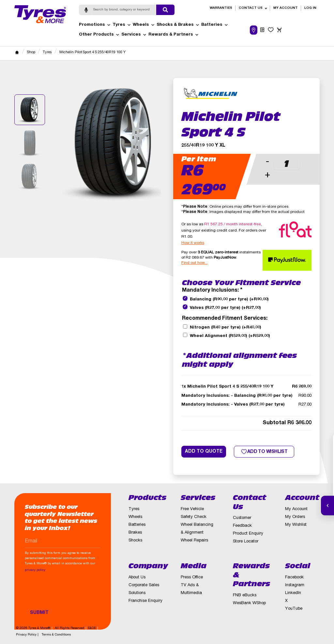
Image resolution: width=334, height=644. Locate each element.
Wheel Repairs (194, 541)
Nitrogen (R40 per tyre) (226, 328)
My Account (286, 8)
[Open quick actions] (327, 506)
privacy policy (35, 570)
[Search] (125, 10)
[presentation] (74, 594)
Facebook (294, 578)
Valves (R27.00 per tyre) (225, 308)
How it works (193, 243)
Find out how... (195, 263)
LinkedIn (293, 593)
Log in (310, 8)
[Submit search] (165, 10)
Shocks (135, 541)
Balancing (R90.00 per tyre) (229, 300)
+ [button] (267, 175)
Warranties (221, 8)
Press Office (192, 578)
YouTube (294, 609)
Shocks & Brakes (178, 25)
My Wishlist (296, 525)
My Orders (295, 517)
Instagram (295, 585)
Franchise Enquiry (145, 601)
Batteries (215, 25)
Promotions (95, 25)
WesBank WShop (249, 603)
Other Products (99, 35)
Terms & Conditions (56, 635)
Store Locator (246, 542)
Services (134, 35)
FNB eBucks (245, 596)
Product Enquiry (248, 534)
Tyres (122, 25)
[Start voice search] (86, 10)
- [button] (267, 162)
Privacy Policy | (27, 635)
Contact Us (251, 8)
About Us (137, 578)
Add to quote (204, 452)
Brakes (135, 533)
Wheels (144, 25)
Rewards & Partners (174, 35)
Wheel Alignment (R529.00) (230, 336)
